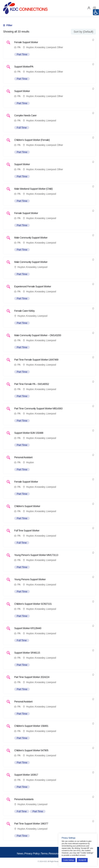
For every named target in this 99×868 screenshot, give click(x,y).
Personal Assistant (23, 457)
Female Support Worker (26, 42)
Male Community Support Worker (31, 238)
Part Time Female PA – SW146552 (32, 384)
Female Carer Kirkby (24, 311)
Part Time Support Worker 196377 (31, 824)
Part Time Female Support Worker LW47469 (36, 360)
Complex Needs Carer (25, 115)
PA (19, 47)
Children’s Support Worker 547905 (31, 750)
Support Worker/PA (24, 67)
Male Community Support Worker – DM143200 (38, 335)
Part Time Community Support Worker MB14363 (38, 408)
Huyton (30, 47)
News (20, 853)
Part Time (22, 54)
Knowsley (40, 47)
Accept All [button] (82, 860)
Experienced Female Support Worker (33, 286)
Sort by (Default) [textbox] (83, 32)
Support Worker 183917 (26, 775)
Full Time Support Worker (27, 531)
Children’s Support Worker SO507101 (33, 604)
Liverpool (51, 47)
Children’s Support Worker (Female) (32, 140)
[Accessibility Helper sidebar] (96, 12)
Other (60, 47)
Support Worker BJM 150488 (29, 433)
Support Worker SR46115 (27, 653)
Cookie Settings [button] (69, 860)
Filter (8, 25)
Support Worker (22, 91)
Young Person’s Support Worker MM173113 (36, 555)
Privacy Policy (32, 853)
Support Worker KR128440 (28, 628)
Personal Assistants (24, 799)
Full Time (22, 128)
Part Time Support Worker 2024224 (32, 677)
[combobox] (83, 32)
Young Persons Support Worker (30, 579)
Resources (55, 853)
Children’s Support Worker (27, 506)
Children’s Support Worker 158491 (31, 726)
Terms (44, 853)
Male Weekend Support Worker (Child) (33, 189)
